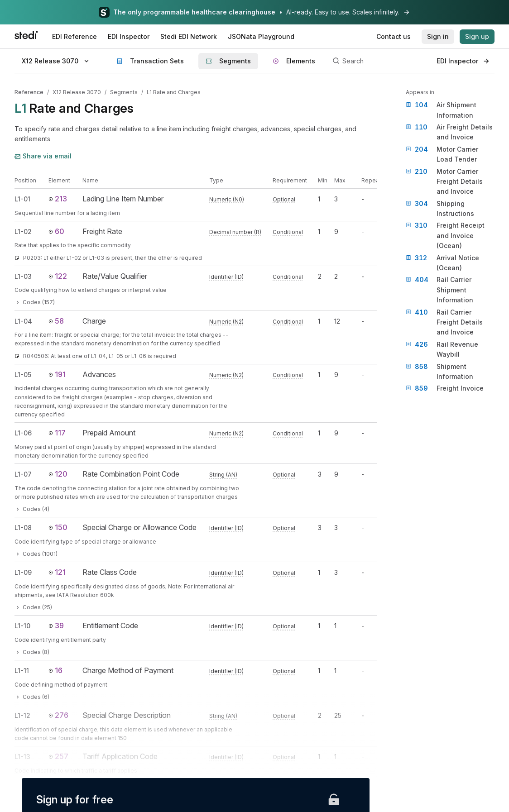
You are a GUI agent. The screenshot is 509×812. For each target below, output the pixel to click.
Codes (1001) (36, 554)
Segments (124, 92)
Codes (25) (33, 607)
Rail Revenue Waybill (442, 349)
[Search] (379, 61)
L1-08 (23, 528)
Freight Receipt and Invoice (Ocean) (445, 235)
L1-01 (22, 199)
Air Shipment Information (441, 109)
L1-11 (22, 671)
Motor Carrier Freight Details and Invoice (444, 181)
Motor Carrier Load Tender (442, 154)
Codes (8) (32, 652)
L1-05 (23, 375)
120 (58, 474)
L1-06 (23, 433)
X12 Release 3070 (77, 92)
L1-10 (22, 626)
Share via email (43, 156)
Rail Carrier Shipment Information (439, 289)
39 (56, 626)
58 (56, 321)
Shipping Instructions (440, 208)
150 (58, 527)
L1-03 (23, 276)
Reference (29, 92)
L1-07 (23, 474)
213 (58, 199)
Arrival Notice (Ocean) (442, 262)
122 (58, 276)
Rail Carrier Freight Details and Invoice (444, 322)
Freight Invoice (445, 388)
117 (57, 433)
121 (57, 572)
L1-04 (23, 321)
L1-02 (23, 232)
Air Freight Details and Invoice (449, 131)
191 (57, 374)
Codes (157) (35, 302)
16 (55, 670)
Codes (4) (32, 509)
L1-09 (23, 572)
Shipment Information (439, 371)
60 (56, 231)
